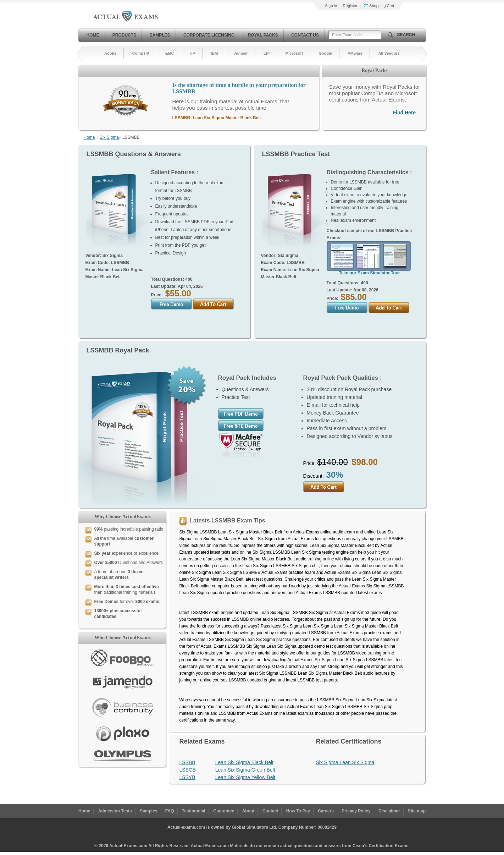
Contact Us (305, 35)
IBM (214, 53)
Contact (270, 811)
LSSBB (187, 762)
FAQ (170, 811)
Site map (417, 811)
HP (192, 53)
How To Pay (298, 811)
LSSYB (187, 777)
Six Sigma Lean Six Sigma (345, 762)
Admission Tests (115, 811)
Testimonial (194, 811)
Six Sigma (109, 137)
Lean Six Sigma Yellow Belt (245, 777)
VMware (355, 53)
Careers (326, 811)
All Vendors (389, 53)
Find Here (405, 113)
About (248, 811)
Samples (160, 35)
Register (350, 6)
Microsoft (294, 53)
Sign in (331, 6)
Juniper (241, 53)
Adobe (110, 53)
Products (124, 35)
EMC (170, 53)
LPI (267, 53)
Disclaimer (389, 811)
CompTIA (141, 53)
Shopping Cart (379, 6)
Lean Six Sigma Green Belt (245, 770)
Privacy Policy (356, 811)
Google (325, 53)
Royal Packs (263, 35)
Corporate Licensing (209, 35)
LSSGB (188, 770)
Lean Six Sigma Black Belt (244, 762)
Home (93, 35)
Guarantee (224, 811)
